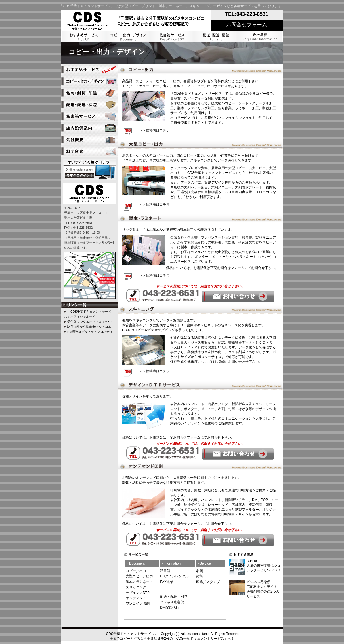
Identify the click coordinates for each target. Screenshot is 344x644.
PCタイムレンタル (174, 576)
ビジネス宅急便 (172, 602)
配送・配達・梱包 (174, 597)
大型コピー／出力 (139, 576)
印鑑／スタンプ (208, 582)
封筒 (200, 576)
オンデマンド (136, 598)
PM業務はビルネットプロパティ (90, 332)
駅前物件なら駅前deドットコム (89, 327)
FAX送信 (167, 582)
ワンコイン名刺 (138, 603)
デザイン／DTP (138, 593)
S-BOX (252, 561)
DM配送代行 (170, 607)
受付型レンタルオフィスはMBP (89, 322)
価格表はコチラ (158, 130)
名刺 (200, 571)
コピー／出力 (136, 571)
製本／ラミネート (139, 582)
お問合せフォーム (247, 25)
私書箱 (165, 571)
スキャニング (136, 587)
